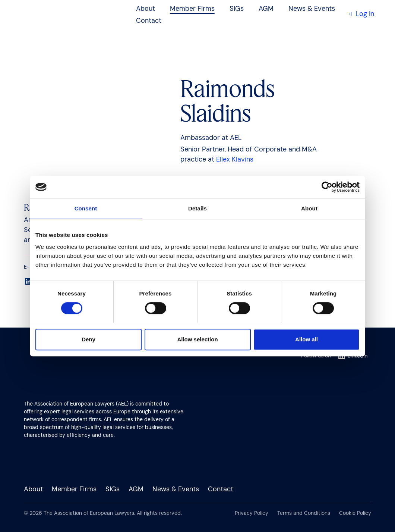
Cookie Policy (355, 513)
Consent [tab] (86, 208)
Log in (361, 14)
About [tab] (309, 208)
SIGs (237, 9)
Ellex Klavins (235, 159)
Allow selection (197, 339)
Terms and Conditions (304, 513)
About (146, 9)
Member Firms (192, 9)
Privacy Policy (252, 513)
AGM (266, 9)
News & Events (312, 9)
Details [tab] (197, 208)
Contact (149, 21)
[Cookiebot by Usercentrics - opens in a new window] (327, 187)
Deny (89, 339)
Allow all (306, 339)
